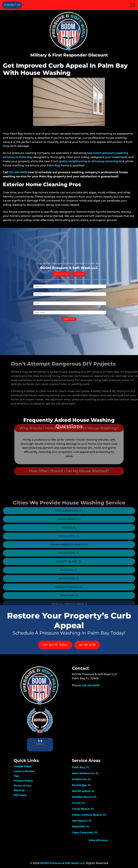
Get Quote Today (65, 283)
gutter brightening (73, 161)
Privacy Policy (23, 781)
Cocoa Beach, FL (69, 524)
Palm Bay (53, 165)
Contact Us (12, 5)
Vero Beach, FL (82, 821)
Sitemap (19, 790)
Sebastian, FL (69, 600)
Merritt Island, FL (69, 567)
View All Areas (98, 840)
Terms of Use (22, 786)
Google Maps (22, 766)
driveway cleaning (105, 161)
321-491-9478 (18, 172)
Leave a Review (24, 771)
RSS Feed (20, 795)
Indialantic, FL (69, 541)
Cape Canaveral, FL (69, 516)
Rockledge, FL (69, 583)
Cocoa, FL (69, 533)
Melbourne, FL (69, 558)
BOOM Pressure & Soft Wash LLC (63, 863)
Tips (16, 776)
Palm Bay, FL (69, 575)
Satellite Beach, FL (69, 592)
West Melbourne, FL (85, 773)
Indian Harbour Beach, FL (69, 550)
